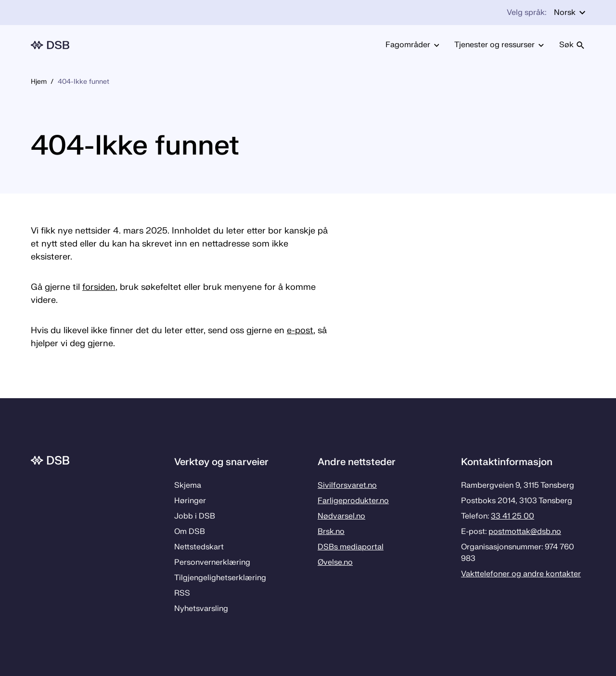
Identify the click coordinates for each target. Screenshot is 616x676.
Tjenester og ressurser (499, 45)
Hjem (39, 82)
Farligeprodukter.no (353, 501)
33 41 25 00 (513, 516)
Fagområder (412, 45)
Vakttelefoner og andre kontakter (521, 574)
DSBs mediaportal (351, 547)
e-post (300, 331)
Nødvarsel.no (341, 516)
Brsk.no (331, 532)
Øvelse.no (335, 562)
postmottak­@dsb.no (525, 532)
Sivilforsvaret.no (347, 485)
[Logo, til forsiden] (50, 45)
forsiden (99, 287)
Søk (572, 45)
